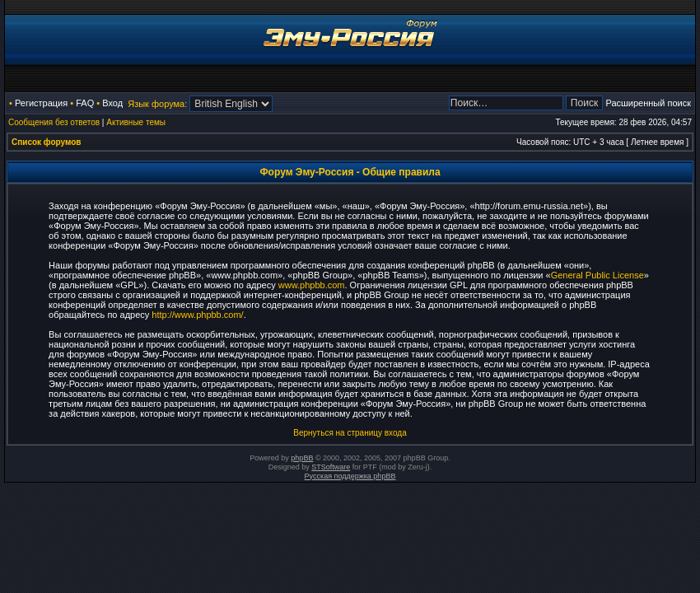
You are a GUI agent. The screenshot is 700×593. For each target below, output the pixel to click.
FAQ (85, 103)
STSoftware (331, 467)
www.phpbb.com (312, 285)
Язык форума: (157, 104)
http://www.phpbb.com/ (197, 315)
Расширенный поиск (648, 103)
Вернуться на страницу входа (350, 433)
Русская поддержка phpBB (350, 476)
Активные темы (136, 122)
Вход (112, 103)
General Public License (597, 275)
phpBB (302, 458)
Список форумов (47, 142)
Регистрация (41, 103)
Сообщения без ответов (54, 122)
